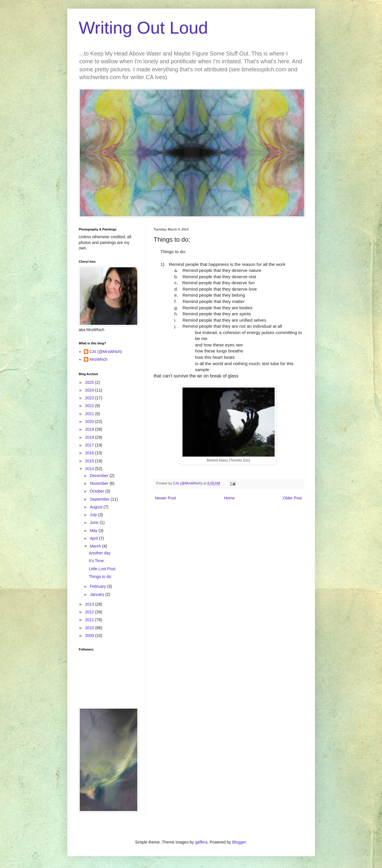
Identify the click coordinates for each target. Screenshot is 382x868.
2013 (90, 604)
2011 (90, 620)
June (95, 522)
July (94, 515)
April (94, 538)
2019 (90, 429)
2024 (90, 390)
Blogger (239, 842)
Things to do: (100, 577)
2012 (90, 612)
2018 (90, 437)
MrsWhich (98, 359)
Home (229, 498)
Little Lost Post (102, 569)
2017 (90, 445)
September (100, 499)
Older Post (292, 498)
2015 (90, 461)
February (98, 586)
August (97, 507)
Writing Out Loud (144, 28)
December (100, 476)
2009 (90, 636)
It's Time (96, 561)
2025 (90, 382)
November (100, 483)
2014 (90, 469)
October (98, 491)
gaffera (201, 842)
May (94, 531)
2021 (90, 414)
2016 (90, 453)
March (96, 546)
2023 (90, 398)
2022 (90, 406)
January (98, 594)
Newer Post (166, 498)
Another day (100, 553)
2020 (90, 421)
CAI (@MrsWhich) (106, 352)
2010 (90, 628)
